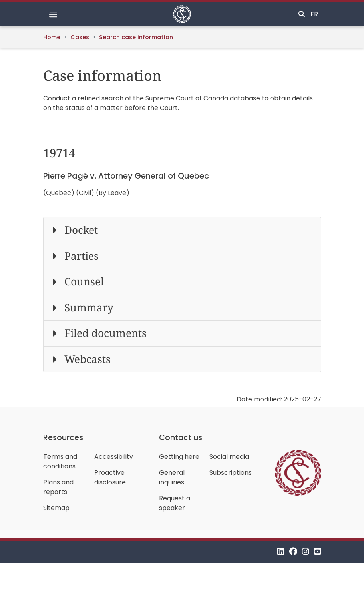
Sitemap (56, 508)
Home (52, 37)
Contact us (181, 438)
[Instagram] (306, 552)
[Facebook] (293, 552)
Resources (63, 438)
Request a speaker (175, 503)
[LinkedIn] (281, 552)
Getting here (179, 457)
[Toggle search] (302, 14)
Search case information (136, 37)
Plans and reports (58, 487)
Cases (80, 37)
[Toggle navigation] (53, 14)
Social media (229, 457)
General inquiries (172, 477)
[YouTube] (318, 552)
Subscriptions (231, 473)
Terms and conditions (60, 461)
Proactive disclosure (110, 477)
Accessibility (114, 457)
